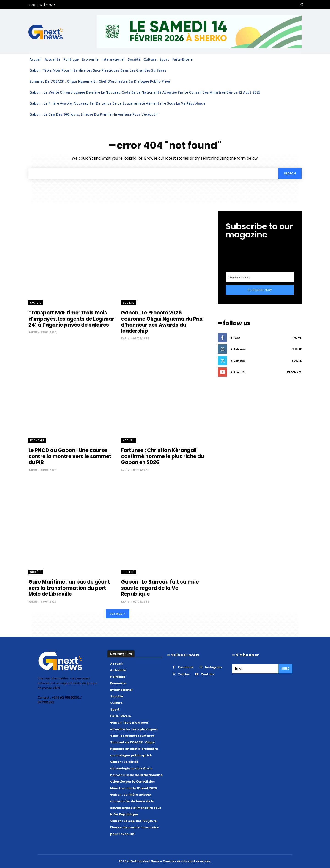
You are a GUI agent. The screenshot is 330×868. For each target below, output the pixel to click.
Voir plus (118, 614)
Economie (37, 440)
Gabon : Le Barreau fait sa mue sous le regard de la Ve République (160, 588)
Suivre (297, 349)
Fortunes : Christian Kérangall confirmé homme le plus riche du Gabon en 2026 (162, 456)
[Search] (290, 173)
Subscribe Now (260, 290)
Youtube (208, 674)
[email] (260, 277)
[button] (302, 5)
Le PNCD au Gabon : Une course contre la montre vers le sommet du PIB (70, 456)
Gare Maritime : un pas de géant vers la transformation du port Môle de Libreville (69, 588)
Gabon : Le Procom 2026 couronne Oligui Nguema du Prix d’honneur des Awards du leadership (162, 322)
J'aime (297, 338)
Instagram (213, 667)
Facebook (186, 667)
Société (36, 303)
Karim (33, 332)
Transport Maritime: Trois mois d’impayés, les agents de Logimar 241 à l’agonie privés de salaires (71, 319)
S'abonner (294, 372)
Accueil (129, 440)
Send (285, 668)
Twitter (184, 674)
